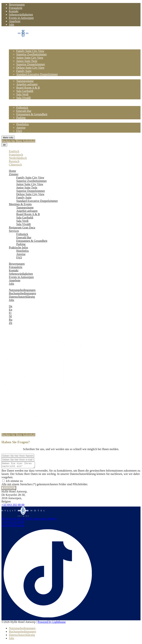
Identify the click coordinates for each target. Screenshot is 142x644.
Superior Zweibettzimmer (32, 54)
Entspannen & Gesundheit (32, 114)
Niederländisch (18, 158)
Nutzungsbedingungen (22, 290)
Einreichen (9, 489)
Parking (21, 118)
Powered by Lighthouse (52, 623)
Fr (10, 313)
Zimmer (14, 48)
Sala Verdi (22, 94)
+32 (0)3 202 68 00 (13, 506)
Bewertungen (17, 5)
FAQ (19, 131)
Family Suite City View (30, 51)
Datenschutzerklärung (22, 297)
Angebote (15, 21)
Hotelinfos (23, 124)
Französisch (16, 155)
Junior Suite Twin (27, 61)
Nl (10, 316)
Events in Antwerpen (21, 18)
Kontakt (14, 11)
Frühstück (22, 108)
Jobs (11, 25)
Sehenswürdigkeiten (21, 15)
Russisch (14, 161)
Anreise (21, 128)
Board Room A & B (28, 88)
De (11, 306)
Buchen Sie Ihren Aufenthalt (18, 141)
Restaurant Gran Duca (22, 101)
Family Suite (24, 71)
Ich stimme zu (12, 482)
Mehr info (8, 138)
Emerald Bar (24, 111)
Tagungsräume (25, 81)
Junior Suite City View (30, 58)
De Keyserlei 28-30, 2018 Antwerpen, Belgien (29, 520)
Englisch (14, 151)
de (4, 145)
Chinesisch (15, 165)
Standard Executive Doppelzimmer (37, 74)
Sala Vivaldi (23, 98)
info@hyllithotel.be (13, 526)
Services (14, 104)
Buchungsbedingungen (22, 293)
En (11, 310)
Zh (11, 323)
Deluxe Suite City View (30, 68)
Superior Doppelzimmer (31, 64)
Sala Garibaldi (25, 91)
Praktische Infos (18, 121)
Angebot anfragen (27, 84)
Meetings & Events (20, 78)
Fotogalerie (16, 8)
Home (12, 44)
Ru (11, 320)
